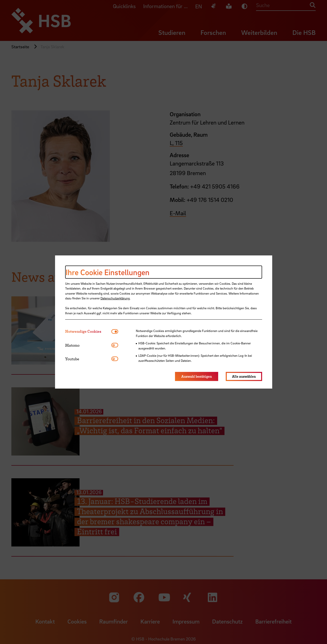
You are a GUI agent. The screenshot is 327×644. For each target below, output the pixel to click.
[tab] (88, 331)
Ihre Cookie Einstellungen (108, 272)
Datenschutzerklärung (115, 298)
